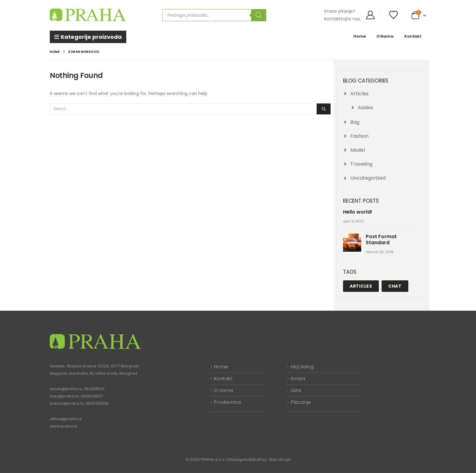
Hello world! (358, 212)
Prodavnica (227, 402)
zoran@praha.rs (66, 389)
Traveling (361, 164)
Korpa (298, 378)
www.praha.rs (64, 426)
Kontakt (413, 36)
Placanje (301, 402)
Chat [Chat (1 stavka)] (395, 286)
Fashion (359, 136)
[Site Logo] (88, 15)
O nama (223, 390)
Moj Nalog (302, 367)
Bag (355, 122)
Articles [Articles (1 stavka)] (361, 286)
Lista (296, 390)
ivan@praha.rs (64, 396)
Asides (365, 108)
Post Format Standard (381, 240)
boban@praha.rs (67, 403)
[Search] (259, 15)
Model (358, 150)
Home (359, 36)
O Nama (385, 36)
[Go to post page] (353, 243)
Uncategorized (368, 178)
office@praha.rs (66, 419)
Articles (359, 94)
